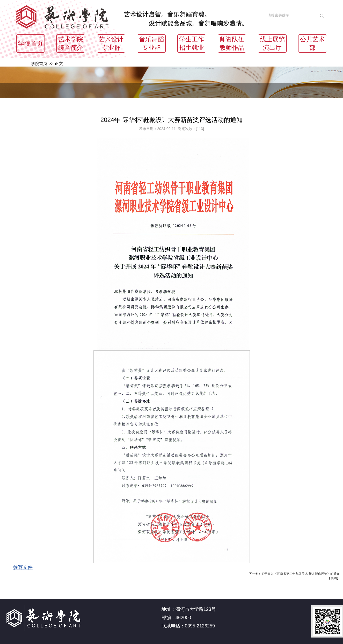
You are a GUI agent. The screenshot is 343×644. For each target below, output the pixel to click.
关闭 (334, 578)
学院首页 (31, 44)
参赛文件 (23, 567)
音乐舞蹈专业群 (151, 44)
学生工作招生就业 (192, 44)
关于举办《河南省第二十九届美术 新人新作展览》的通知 (300, 574)
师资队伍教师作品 (232, 44)
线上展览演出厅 (272, 44)
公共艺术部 (312, 44)
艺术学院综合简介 (71, 44)
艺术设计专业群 (111, 44)
